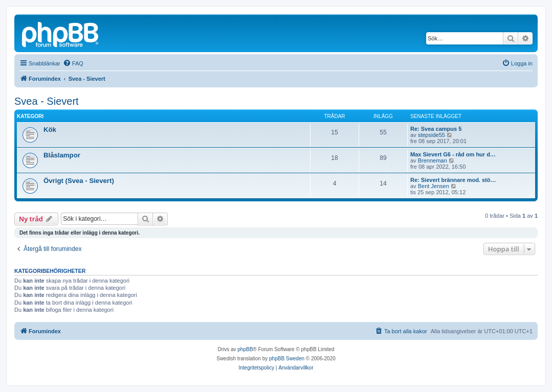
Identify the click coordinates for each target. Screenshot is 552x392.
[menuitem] (73, 63)
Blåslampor (62, 155)
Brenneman (433, 160)
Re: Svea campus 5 (436, 129)
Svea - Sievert (47, 101)
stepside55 (432, 135)
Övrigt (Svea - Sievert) (79, 181)
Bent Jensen (434, 186)
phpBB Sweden (287, 359)
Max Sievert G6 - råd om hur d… (453, 154)
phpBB (245, 349)
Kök (50, 130)
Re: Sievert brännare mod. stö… (453, 180)
